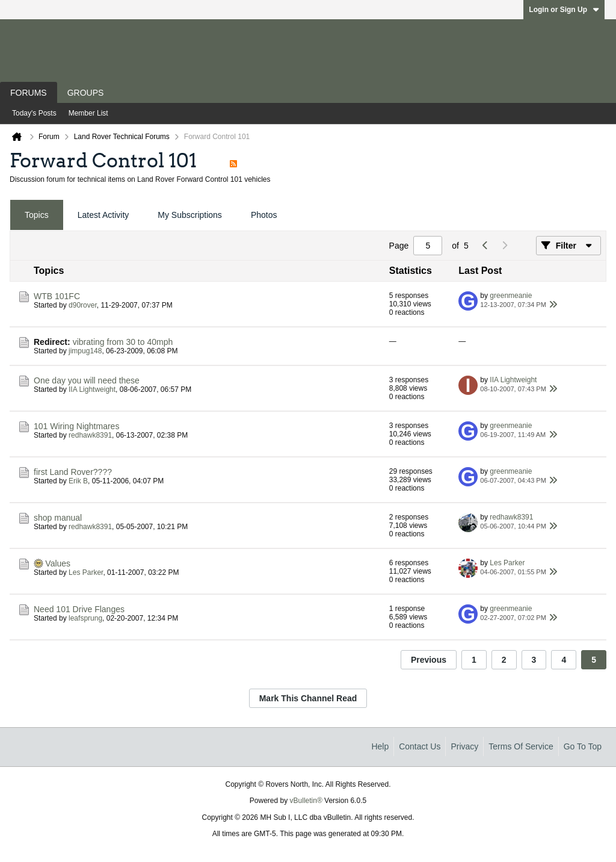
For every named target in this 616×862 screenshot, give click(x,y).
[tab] (37, 215)
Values (58, 563)
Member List (88, 113)
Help (380, 746)
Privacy (464, 746)
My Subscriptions (190, 215)
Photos (264, 215)
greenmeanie (511, 296)
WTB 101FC (57, 296)
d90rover (83, 305)
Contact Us (420, 746)
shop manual (58, 518)
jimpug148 (85, 351)
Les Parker (86, 572)
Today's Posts (34, 113)
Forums (29, 93)
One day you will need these (87, 380)
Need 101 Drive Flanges (79, 609)
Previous (429, 660)
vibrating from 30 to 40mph (123, 342)
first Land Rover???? (73, 472)
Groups (86, 93)
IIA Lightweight (92, 389)
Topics (37, 215)
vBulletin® (306, 801)
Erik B (78, 481)
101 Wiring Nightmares (76, 426)
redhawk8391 (90, 435)
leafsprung (85, 618)
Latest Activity (103, 215)
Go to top (583, 746)
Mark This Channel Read (308, 698)
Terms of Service (521, 746)
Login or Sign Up (564, 10)
